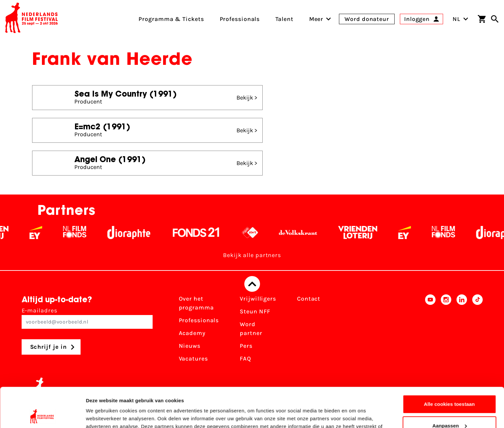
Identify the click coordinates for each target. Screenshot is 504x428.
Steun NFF (255, 311)
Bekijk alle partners (252, 255)
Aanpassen (449, 388)
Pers (246, 346)
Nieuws (190, 346)
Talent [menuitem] (284, 19)
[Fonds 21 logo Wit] (202, 233)
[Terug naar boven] (252, 284)
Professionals (199, 320)
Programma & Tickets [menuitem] (171, 19)
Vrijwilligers (258, 299)
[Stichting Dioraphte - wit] (135, 233)
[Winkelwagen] (482, 19)
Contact (309, 299)
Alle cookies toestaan (449, 367)
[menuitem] (316, 19)
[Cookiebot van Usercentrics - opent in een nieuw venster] (42, 415)
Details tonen (101, 415)
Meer (316, 19)
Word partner (251, 329)
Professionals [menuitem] (240, 19)
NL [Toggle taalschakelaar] (460, 19)
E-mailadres (87, 318)
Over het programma (196, 303)
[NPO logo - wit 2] (256, 233)
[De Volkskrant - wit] (304, 233)
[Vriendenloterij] (364, 233)
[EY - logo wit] (42, 233)
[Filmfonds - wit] (81, 233)
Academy (192, 333)
